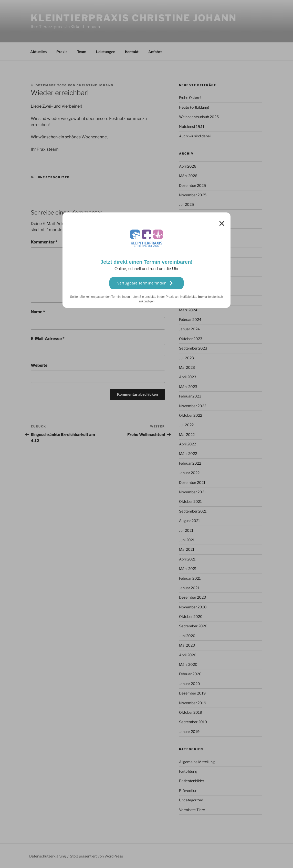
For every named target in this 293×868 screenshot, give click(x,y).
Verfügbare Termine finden (146, 283)
